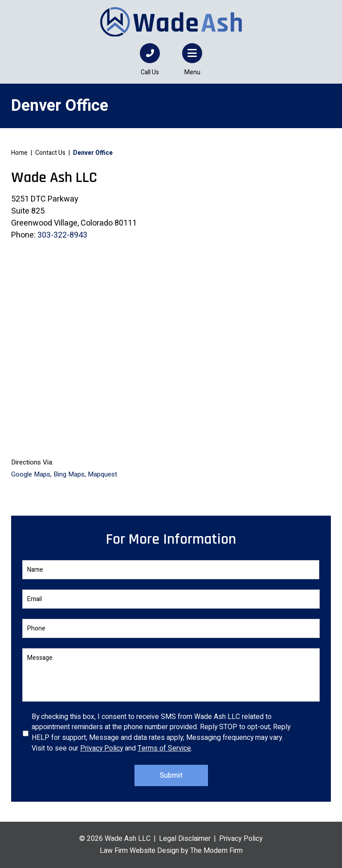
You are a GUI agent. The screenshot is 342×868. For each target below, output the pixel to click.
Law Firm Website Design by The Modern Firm (171, 851)
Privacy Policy (102, 748)
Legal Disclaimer (185, 839)
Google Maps (31, 474)
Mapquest (102, 474)
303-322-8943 (62, 235)
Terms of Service (164, 748)
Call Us (150, 72)
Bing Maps (69, 474)
